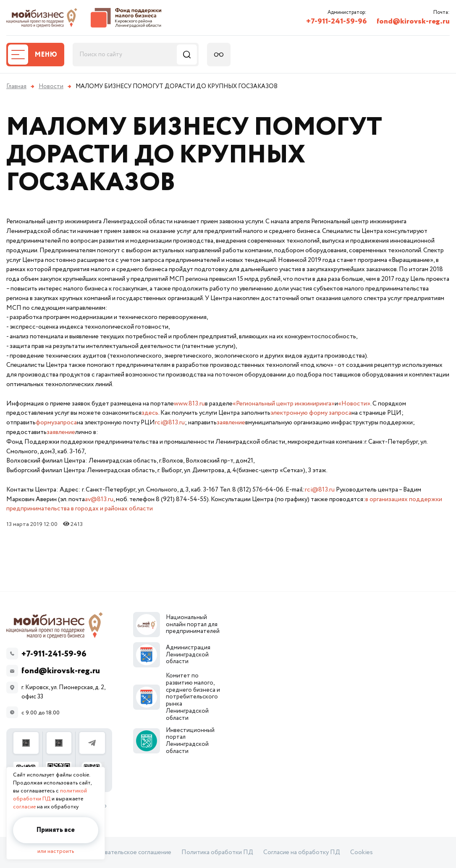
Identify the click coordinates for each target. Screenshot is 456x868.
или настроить (56, 851)
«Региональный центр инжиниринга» (284, 404)
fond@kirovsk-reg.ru (413, 21)
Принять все (56, 830)
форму (45, 422)
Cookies (362, 852)
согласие (24, 807)
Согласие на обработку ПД (302, 852)
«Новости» (354, 404)
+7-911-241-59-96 (336, 21)
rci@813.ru (170, 422)
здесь (150, 413)
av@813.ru (99, 499)
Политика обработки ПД (217, 852)
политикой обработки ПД (50, 795)
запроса (66, 422)
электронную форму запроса (311, 413)
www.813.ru (189, 404)
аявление (62, 432)
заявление (231, 422)
